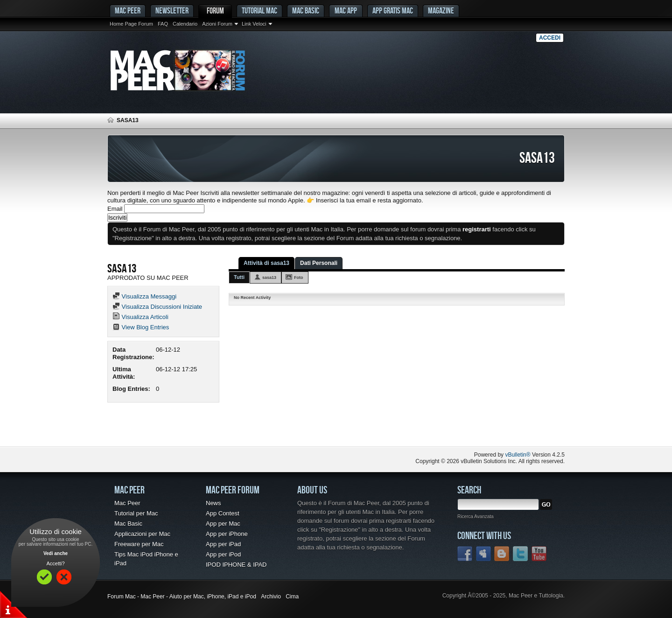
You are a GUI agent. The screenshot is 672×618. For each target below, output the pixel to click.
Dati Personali (319, 263)
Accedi (550, 38)
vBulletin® (518, 455)
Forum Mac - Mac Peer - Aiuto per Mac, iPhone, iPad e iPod (182, 597)
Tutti (239, 277)
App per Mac (223, 524)
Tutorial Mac (259, 10)
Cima (292, 597)
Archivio (271, 597)
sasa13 (269, 278)
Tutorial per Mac (136, 513)
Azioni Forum (217, 24)
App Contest (223, 513)
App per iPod (223, 554)
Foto (299, 278)
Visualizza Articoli (140, 317)
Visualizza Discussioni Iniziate (157, 307)
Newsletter (172, 10)
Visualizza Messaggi (144, 296)
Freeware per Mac (139, 544)
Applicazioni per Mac (142, 534)
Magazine (441, 10)
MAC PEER (128, 10)
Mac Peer (127, 503)
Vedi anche (56, 553)
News (213, 503)
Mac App (346, 10)
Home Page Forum (131, 24)
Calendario (185, 24)
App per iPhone (227, 534)
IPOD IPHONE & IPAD (236, 565)
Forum (215, 10)
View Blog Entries (141, 327)
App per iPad (223, 544)
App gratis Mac (393, 10)
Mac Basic (306, 10)
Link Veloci (254, 24)
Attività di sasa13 (266, 263)
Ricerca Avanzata (476, 517)
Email (115, 209)
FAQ (163, 24)
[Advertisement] (217, 428)
